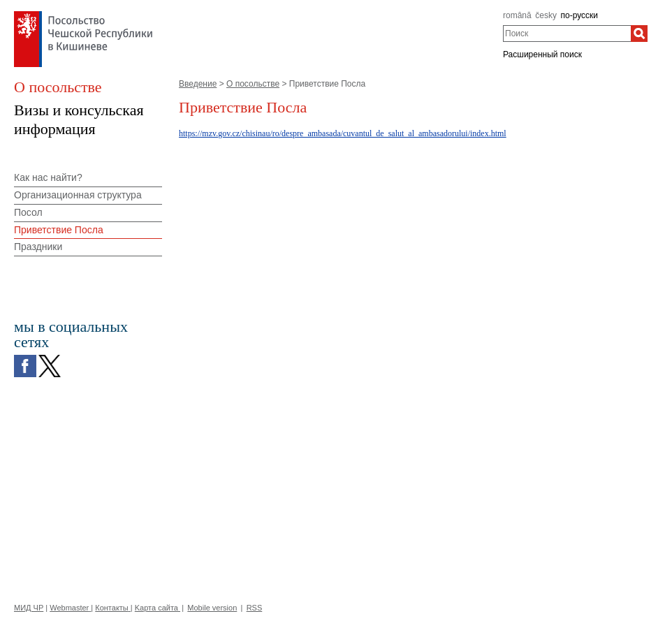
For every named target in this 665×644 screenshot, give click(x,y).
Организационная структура (78, 195)
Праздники (38, 247)
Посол (28, 212)
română (517, 15)
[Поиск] (639, 34)
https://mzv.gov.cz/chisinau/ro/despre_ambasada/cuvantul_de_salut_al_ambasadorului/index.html (343, 133)
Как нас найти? (48, 177)
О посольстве (253, 84)
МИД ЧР (29, 608)
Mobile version (212, 608)
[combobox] (567, 34)
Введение (198, 84)
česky (546, 15)
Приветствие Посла (59, 230)
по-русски (580, 15)
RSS (255, 608)
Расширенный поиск (542, 54)
